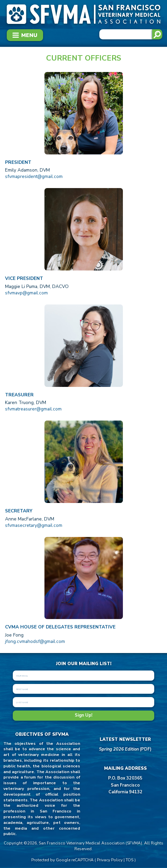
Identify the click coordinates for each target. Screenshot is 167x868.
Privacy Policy (110, 860)
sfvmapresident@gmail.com (34, 176)
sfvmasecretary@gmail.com (34, 525)
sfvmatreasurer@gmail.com (33, 409)
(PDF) (125, 749)
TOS (129, 860)
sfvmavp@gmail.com (26, 293)
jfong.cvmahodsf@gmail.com (35, 641)
